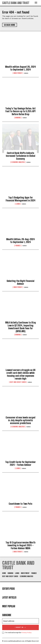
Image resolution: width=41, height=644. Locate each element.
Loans (18, 204)
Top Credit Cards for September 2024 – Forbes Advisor (20, 463)
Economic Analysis (18, 162)
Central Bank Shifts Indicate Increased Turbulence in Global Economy (21, 156)
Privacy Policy (26, 632)
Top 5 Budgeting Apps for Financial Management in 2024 (21, 199)
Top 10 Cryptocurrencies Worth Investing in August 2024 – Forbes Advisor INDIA (20, 545)
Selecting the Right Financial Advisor (20, 282)
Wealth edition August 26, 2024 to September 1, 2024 (20, 68)
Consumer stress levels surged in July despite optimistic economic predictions (20, 420)
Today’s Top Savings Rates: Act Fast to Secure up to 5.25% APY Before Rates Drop (20, 111)
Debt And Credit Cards (18, 382)
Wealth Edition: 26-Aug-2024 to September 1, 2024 (20, 241)
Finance (18, 246)
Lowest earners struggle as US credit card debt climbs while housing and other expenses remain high (21, 374)
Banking (18, 118)
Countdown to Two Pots (20, 504)
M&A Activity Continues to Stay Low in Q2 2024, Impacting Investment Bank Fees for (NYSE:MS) (21, 327)
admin (26, 73)
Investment (18, 73)
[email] (20, 621)
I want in (20, 627)
